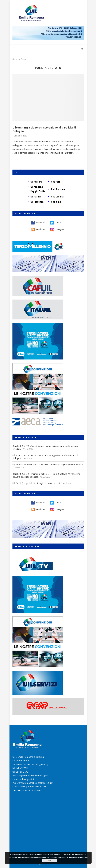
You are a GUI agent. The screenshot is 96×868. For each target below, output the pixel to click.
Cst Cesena (57, 197)
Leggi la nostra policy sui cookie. (75, 857)
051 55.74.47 (22, 772)
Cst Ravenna (58, 189)
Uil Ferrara (36, 182)
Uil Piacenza (37, 202)
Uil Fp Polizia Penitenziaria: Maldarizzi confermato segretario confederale (48, 465)
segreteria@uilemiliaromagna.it (34, 775)
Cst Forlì (56, 182)
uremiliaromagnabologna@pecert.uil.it (35, 783)
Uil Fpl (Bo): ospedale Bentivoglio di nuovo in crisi (36, 483)
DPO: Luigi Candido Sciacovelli (27, 790)
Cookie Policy (19, 787)
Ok (50, 861)
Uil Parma (36, 197)
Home (15, 59)
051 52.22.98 (22, 768)
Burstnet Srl (52, 864)
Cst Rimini (57, 202)
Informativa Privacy (37, 787)
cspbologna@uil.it (27, 779)
